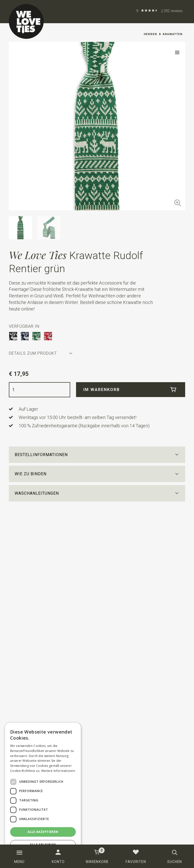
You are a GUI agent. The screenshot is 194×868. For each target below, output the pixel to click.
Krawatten (173, 34)
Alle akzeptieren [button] (43, 832)
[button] (97, 455)
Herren (150, 34)
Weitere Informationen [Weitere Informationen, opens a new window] (58, 771)
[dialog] (43, 793)
